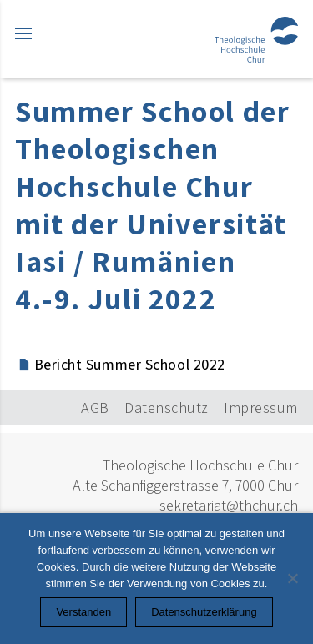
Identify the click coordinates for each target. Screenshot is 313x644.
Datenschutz (167, 408)
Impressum (261, 408)
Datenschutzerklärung (204, 612)
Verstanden (83, 612)
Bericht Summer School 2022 (130, 364)
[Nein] (292, 578)
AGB (95, 408)
